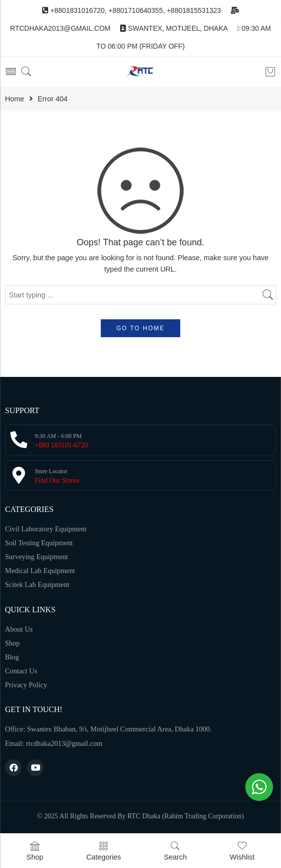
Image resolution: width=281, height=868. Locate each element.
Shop (35, 851)
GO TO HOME (140, 328)
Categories (104, 851)
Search (175, 851)
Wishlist (242, 851)
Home (15, 99)
